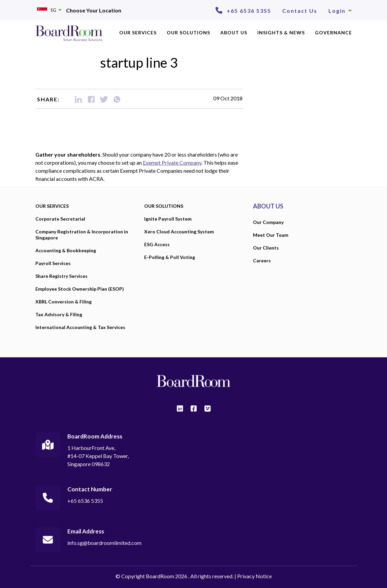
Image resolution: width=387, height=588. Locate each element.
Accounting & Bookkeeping (66, 250)
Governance (333, 32)
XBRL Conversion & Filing (63, 302)
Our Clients (266, 248)
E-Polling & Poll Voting (170, 257)
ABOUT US (234, 32)
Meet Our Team (271, 235)
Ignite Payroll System (168, 219)
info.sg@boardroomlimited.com (104, 543)
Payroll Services (53, 263)
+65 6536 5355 (249, 11)
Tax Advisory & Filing (59, 314)
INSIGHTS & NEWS (281, 32)
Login (340, 11)
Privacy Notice (254, 576)
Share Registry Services (61, 276)
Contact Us (300, 11)
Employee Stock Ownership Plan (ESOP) (80, 289)
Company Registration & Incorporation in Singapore (82, 235)
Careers (262, 260)
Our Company (268, 222)
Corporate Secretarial (60, 219)
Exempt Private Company (172, 162)
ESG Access (157, 244)
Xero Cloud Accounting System (179, 232)
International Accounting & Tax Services (80, 327)
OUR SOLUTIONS (188, 32)
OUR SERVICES (138, 32)
